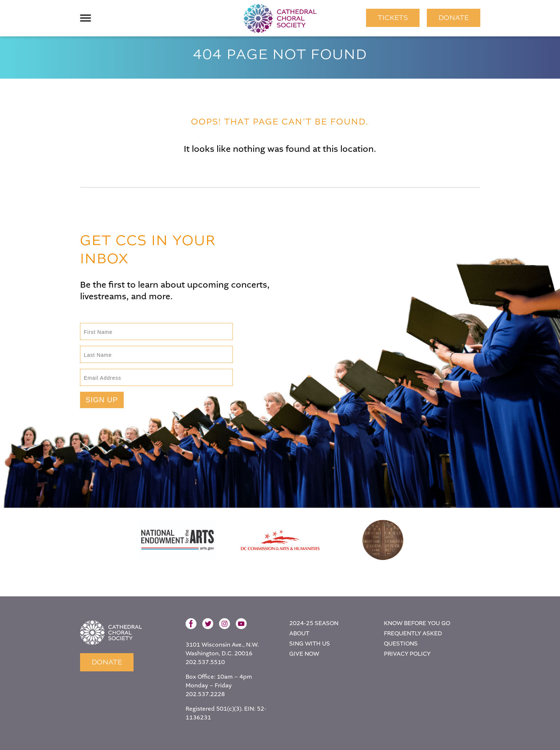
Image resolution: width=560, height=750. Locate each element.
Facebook (191, 624)
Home (111, 633)
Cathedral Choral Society (280, 18)
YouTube (241, 624)
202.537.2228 (205, 694)
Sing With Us (310, 644)
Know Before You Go (417, 623)
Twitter (208, 624)
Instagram (225, 624)
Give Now (304, 654)
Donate (454, 18)
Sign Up (102, 400)
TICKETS (393, 18)
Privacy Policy (407, 654)
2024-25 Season (314, 623)
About (299, 634)
